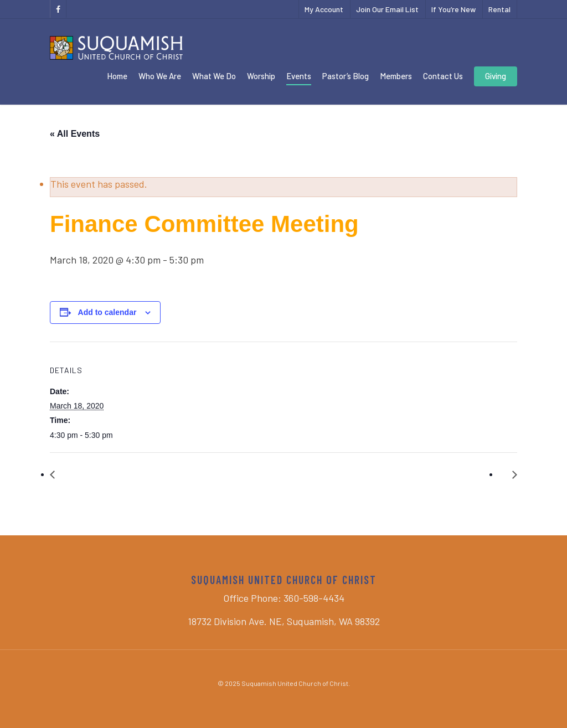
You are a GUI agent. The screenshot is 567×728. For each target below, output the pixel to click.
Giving (496, 76)
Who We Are (160, 76)
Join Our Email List (387, 9)
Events (299, 76)
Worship (261, 76)
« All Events (75, 134)
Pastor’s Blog (346, 76)
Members (396, 76)
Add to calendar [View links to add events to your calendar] (107, 312)
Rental (499, 9)
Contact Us (443, 76)
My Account (324, 9)
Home (117, 76)
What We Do (214, 76)
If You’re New (453, 9)
